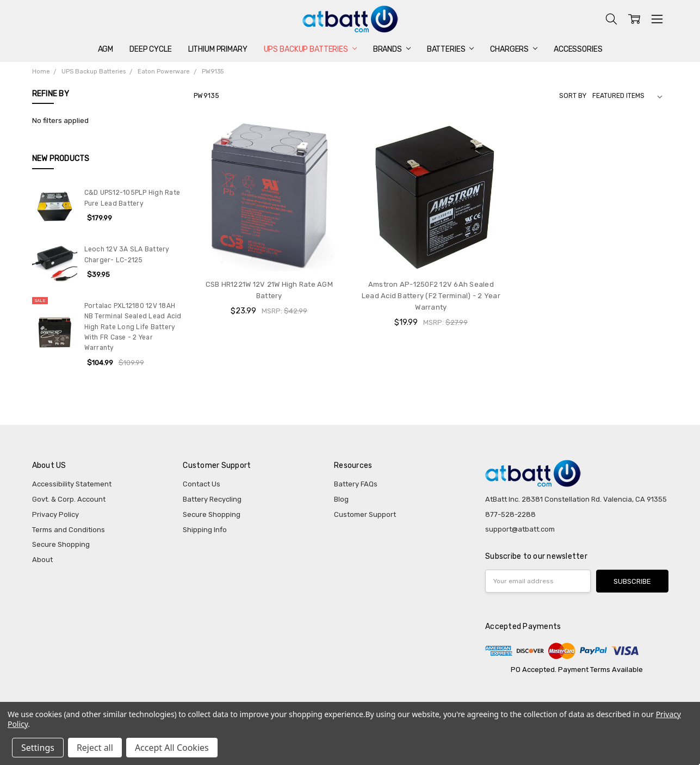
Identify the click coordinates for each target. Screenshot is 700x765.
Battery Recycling (212, 499)
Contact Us (202, 484)
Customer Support (365, 514)
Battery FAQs (356, 484)
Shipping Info (205, 530)
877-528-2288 (510, 514)
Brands (392, 49)
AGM (106, 49)
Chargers (514, 49)
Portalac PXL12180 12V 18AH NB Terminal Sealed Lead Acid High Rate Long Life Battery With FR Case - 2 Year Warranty (133, 327)
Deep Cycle (151, 49)
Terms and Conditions (69, 530)
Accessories (578, 49)
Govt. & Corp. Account (69, 499)
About (42, 560)
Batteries (451, 49)
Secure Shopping (61, 544)
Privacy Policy (55, 514)
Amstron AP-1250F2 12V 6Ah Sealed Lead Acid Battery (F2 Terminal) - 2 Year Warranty (431, 296)
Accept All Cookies (172, 748)
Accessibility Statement (72, 484)
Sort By (573, 96)
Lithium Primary (218, 49)
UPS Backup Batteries (310, 49)
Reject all (95, 748)
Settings (38, 748)
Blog (341, 499)
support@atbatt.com (520, 529)
